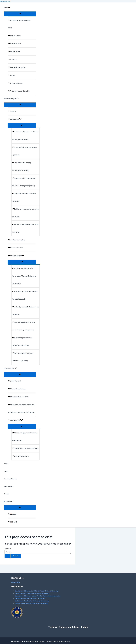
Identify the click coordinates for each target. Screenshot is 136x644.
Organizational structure (17, 67)
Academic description (16, 240)
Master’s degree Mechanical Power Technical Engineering (25, 295)
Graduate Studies (16, 256)
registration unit (14, 381)
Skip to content (5, 1)
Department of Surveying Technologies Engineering (21, 167)
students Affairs (10, 368)
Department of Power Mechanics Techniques (24, 197)
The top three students (20, 456)
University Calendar (10, 479)
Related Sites (16, 582)
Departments (15, 119)
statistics (12, 59)
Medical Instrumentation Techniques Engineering (25, 228)
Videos (6, 464)
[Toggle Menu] (20, 14)
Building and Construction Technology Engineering (32, 601)
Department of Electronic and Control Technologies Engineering (25, 136)
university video (14, 44)
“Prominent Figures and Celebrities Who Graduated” (24, 437)
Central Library (14, 52)
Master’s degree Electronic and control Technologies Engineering (23, 326)
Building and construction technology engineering (25, 213)
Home (7, 8)
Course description (15, 248)
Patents (12, 75)
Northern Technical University (60, 642)
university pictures (15, 83)
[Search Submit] (7, 556)
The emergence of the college (19, 91)
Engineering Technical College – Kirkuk (20, 24)
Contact (6, 494)
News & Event (8, 486)
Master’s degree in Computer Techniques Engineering (23, 357)
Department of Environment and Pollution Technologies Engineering (24, 182)
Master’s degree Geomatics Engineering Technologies (22, 342)
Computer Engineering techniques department (24, 151)
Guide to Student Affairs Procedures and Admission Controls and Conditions (21, 408)
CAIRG (6, 471)
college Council (14, 36)
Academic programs (12, 99)
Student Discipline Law (17, 389)
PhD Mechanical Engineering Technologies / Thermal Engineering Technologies (24, 276)
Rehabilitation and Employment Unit (25, 448)
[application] (9, 8)
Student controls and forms (18, 397)
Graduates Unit (15, 420)
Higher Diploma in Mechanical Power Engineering (25, 311)
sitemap (12, 111)
